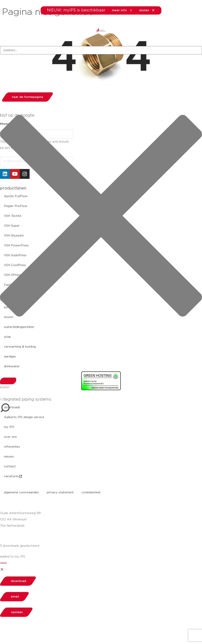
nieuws (9, 457)
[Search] (8, 381)
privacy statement (60, 492)
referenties (12, 447)
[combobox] (101, 50)
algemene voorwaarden (21, 492)
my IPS (9, 427)
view (3, 563)
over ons (10, 437)
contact (10, 466)
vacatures (13, 476)
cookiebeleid (91, 492)
